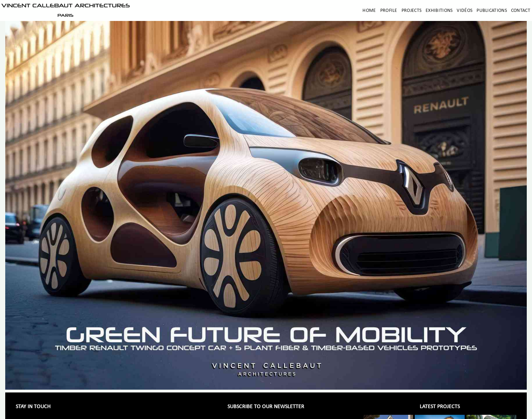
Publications (492, 11)
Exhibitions (439, 11)
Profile (389, 11)
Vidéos (464, 11)
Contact (521, 11)
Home (369, 11)
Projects (411, 11)
